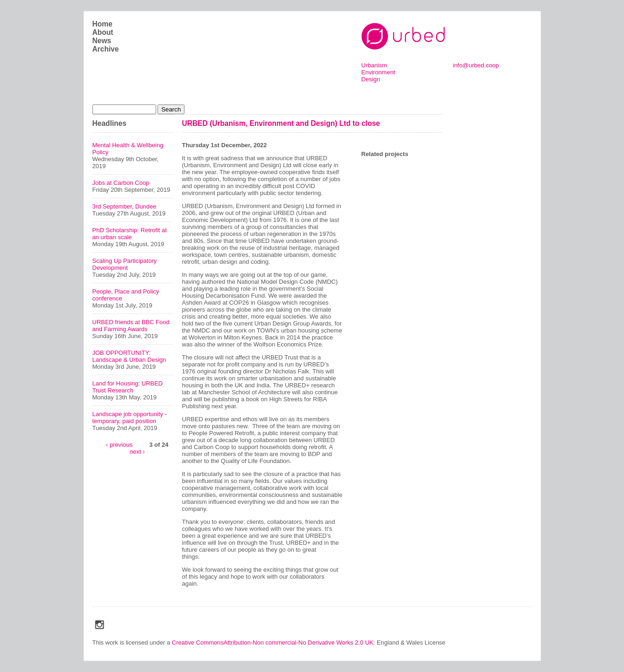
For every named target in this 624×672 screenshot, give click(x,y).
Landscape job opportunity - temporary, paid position (130, 418)
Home (102, 24)
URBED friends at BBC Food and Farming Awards (131, 326)
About (103, 32)
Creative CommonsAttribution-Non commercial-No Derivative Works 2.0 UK (273, 643)
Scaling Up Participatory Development (125, 264)
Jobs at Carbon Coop (121, 183)
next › (137, 451)
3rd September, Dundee (125, 206)
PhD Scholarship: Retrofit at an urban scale (130, 234)
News (102, 41)
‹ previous (119, 444)
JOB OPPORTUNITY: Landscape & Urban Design (129, 356)
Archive (106, 49)
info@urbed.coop (476, 65)
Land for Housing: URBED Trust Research (128, 387)
